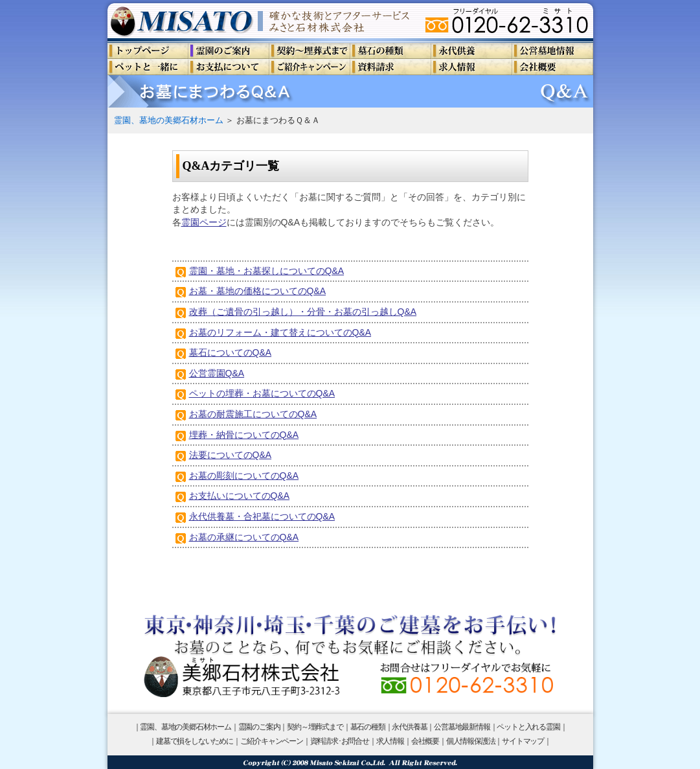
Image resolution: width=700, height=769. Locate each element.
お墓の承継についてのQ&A (244, 537)
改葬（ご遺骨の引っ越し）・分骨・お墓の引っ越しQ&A (303, 312)
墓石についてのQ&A (231, 352)
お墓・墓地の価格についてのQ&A (258, 291)
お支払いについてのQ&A (240, 496)
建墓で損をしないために (195, 741)
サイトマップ (523, 741)
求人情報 (390, 741)
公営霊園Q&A (217, 373)
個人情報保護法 (471, 741)
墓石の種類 (368, 727)
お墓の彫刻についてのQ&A (244, 476)
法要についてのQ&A (231, 455)
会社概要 (425, 741)
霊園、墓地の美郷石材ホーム (169, 120)
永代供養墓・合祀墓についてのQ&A (262, 516)
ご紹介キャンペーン (272, 741)
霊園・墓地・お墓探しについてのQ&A (267, 271)
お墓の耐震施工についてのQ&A (253, 414)
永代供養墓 (409, 727)
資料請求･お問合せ (340, 741)
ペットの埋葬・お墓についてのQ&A (262, 393)
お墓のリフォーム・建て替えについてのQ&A (280, 332)
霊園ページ (204, 222)
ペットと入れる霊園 (528, 727)
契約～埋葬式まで (315, 727)
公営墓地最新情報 (462, 727)
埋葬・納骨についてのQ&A (244, 435)
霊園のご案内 (259, 727)
